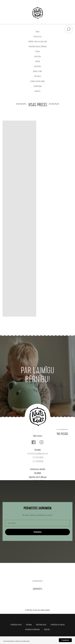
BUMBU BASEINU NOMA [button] (38, 81)
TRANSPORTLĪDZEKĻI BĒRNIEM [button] (37, 47)
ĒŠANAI (37, 52)
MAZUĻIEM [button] (38, 57)
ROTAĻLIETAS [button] (38, 37)
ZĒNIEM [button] (37, 62)
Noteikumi (29, 625)
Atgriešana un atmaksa (58, 625)
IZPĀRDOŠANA (38, 86)
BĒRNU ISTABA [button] (37, 71)
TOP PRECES (38, 76)
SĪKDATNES (47, 630)
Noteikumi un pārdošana (33, 630)
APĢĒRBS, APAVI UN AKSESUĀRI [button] (38, 42)
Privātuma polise (41, 625)
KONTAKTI (37, 91)
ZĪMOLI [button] (38, 32)
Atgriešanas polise (16, 625)
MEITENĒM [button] (37, 67)
